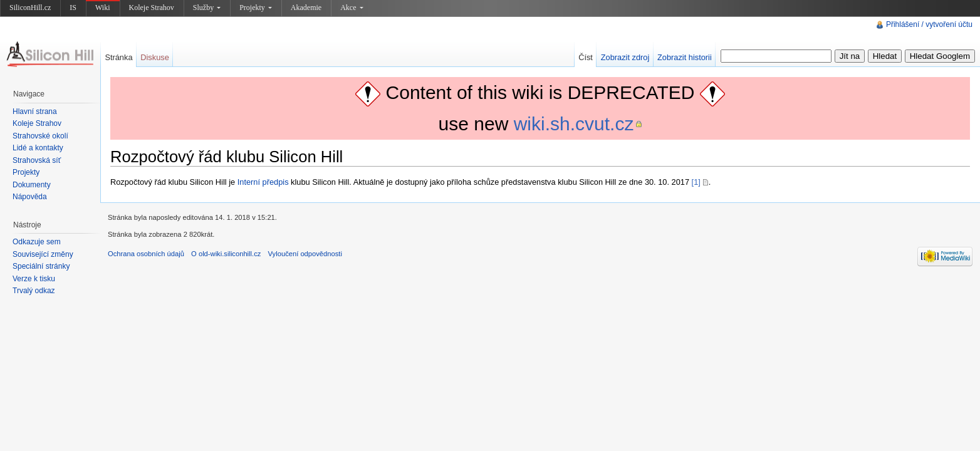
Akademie (306, 8)
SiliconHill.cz (30, 8)
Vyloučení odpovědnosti (305, 254)
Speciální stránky (41, 266)
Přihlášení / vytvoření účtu (929, 24)
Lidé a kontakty (38, 148)
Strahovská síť (37, 160)
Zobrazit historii (685, 57)
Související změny (43, 254)
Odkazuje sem (37, 242)
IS (73, 8)
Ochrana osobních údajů (146, 254)
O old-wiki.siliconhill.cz (226, 254)
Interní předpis (263, 182)
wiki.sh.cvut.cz (574, 124)
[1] (696, 182)
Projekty (256, 8)
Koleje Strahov (152, 8)
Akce (352, 8)
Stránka (118, 57)
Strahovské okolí (40, 136)
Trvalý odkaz (34, 291)
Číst (586, 57)
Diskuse (155, 57)
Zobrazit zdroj (625, 57)
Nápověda (30, 197)
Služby (207, 8)
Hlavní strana (35, 111)
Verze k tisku (34, 279)
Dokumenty (32, 185)
